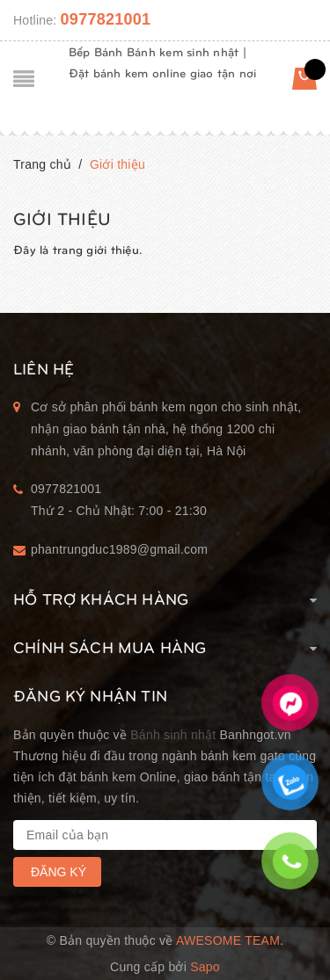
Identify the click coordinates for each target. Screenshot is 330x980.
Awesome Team (228, 940)
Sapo (205, 967)
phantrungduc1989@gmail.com (119, 549)
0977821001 (106, 19)
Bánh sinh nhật (173, 735)
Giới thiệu (62, 218)
